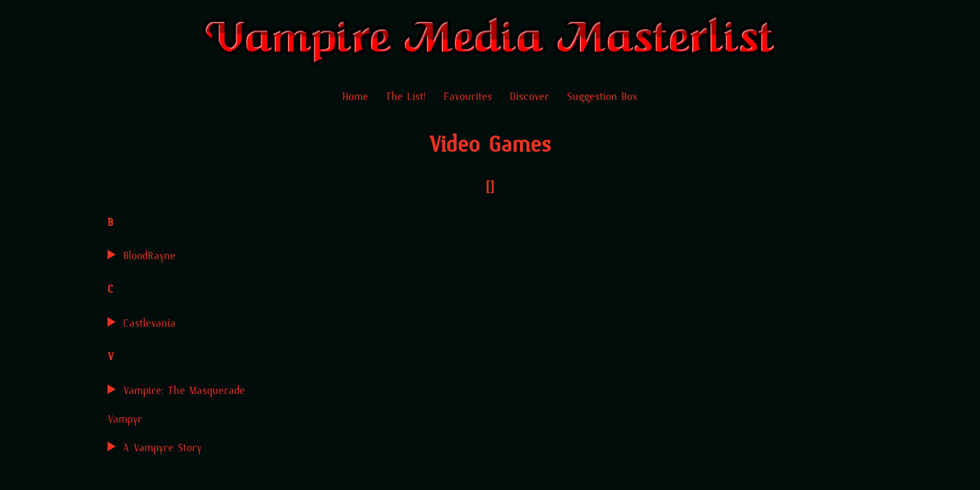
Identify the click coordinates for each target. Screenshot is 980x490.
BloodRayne (149, 256)
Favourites (468, 96)
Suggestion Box (602, 96)
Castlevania (149, 323)
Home (355, 96)
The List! (406, 96)
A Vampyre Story (162, 447)
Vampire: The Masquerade (184, 390)
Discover (529, 96)
